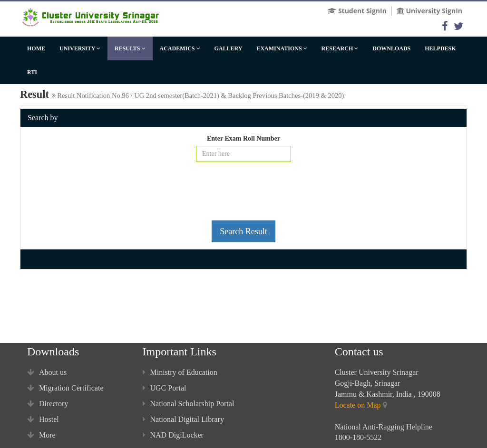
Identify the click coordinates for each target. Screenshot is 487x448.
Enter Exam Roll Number (243, 138)
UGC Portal (165, 388)
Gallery (229, 48)
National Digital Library (184, 419)
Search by (43, 118)
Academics (180, 48)
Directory (48, 404)
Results (130, 48)
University (80, 48)
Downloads (391, 48)
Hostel (43, 419)
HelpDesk (440, 48)
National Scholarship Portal (189, 404)
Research (340, 48)
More (41, 435)
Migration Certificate (65, 388)
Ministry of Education (180, 372)
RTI (32, 72)
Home (36, 48)
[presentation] (243, 195)
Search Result (243, 231)
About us (47, 372)
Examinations (282, 48)
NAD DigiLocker (173, 435)
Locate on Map (358, 405)
